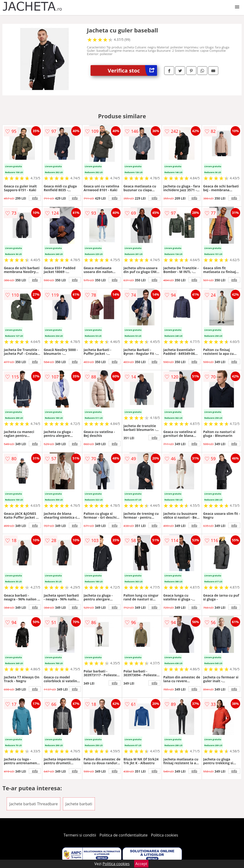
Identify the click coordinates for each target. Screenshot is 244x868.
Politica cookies (165, 835)
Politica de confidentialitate (124, 835)
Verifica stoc (132, 70)
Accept (141, 864)
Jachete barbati (79, 804)
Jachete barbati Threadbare (33, 804)
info (35, 198)
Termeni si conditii (80, 835)
